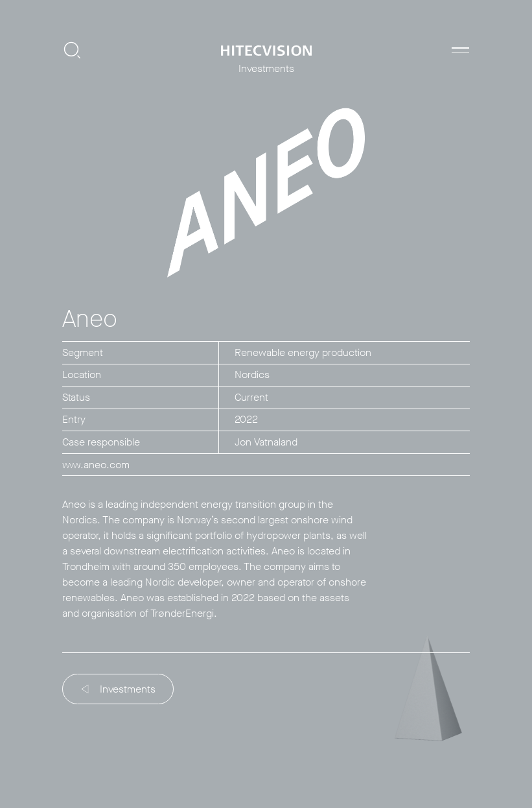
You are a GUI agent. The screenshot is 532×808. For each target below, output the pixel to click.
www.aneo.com (96, 465)
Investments (119, 689)
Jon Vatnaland (266, 442)
